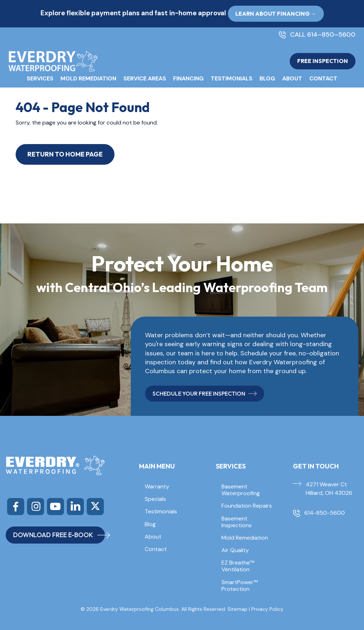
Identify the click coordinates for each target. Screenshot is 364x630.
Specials (155, 499)
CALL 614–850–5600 (323, 35)
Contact (323, 78)
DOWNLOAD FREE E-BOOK (59, 535)
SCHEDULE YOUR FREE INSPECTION (205, 393)
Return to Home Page (65, 154)
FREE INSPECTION (323, 61)
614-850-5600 (325, 513)
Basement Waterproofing (241, 490)
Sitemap (237, 609)
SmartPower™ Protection (240, 586)
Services (40, 78)
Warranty (157, 486)
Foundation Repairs (247, 506)
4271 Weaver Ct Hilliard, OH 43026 (329, 489)
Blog (267, 78)
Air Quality (235, 550)
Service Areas (145, 78)
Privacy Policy (267, 609)
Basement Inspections (237, 522)
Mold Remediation (88, 78)
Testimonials (232, 78)
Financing (188, 78)
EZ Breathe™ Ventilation (238, 566)
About (292, 78)
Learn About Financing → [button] (276, 14)
